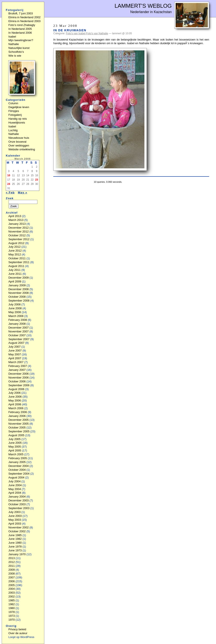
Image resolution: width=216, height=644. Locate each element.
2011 (12, 566)
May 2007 (15, 354)
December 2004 (18, 466)
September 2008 (19, 301)
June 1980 (15, 543)
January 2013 (17, 224)
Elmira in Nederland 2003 (25, 21)
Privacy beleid (17, 629)
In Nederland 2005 (20, 29)
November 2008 (18, 293)
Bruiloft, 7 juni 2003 (21, 13)
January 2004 (17, 497)
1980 (12, 608)
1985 (12, 600)
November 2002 (18, 527)
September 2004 (19, 474)
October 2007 (17, 335)
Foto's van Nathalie (97, 33)
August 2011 (16, 266)
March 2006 (16, 408)
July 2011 (15, 270)
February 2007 (18, 366)
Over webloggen (19, 146)
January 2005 (17, 462)
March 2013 (16, 220)
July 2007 (15, 347)
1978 (12, 612)
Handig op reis (18, 119)
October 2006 (17, 381)
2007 (12, 577)
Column (13, 103)
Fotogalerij (15, 115)
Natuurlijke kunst (19, 48)
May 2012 (15, 254)
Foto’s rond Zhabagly (22, 25)
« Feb (10, 192)
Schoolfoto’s (16, 52)
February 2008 (18, 320)
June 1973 (15, 550)
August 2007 (16, 343)
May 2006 (15, 400)
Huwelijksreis (17, 123)
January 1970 (17, 554)
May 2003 (15, 520)
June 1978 (15, 547)
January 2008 (17, 324)
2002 (12, 596)
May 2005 (15, 447)
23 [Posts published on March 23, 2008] (37, 180)
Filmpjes (14, 111)
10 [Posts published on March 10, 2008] (9, 175)
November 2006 (18, 378)
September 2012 (19, 239)
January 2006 (17, 416)
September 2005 (19, 431)
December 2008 (18, 289)
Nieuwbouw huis (19, 138)
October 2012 (17, 235)
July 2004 (15, 481)
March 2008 (16, 316)
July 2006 (15, 393)
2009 (12, 570)
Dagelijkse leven (19, 107)
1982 (12, 604)
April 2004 (15, 493)
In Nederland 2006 (20, 33)
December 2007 (18, 328)
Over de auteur (18, 633)
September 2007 (19, 339)
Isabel (12, 37)
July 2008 (15, 304)
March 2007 (16, 362)
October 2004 (17, 470)
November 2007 (18, 331)
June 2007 (15, 351)
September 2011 (19, 262)
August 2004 (16, 477)
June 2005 (15, 443)
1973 (12, 616)
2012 (12, 562)
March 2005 (16, 454)
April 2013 (15, 216)
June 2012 (15, 251)
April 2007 (15, 358)
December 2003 (18, 500)
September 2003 (19, 508)
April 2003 (15, 524)
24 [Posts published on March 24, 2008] (9, 184)
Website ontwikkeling (22, 149)
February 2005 (18, 458)
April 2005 (15, 450)
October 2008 (17, 297)
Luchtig (13, 130)
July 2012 (15, 247)
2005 (12, 585)
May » (23, 192)
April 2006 (15, 404)
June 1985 (15, 535)
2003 (12, 593)
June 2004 (15, 485)
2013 (12, 558)
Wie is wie (15, 56)
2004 (12, 589)
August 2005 (16, 435)
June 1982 (15, 539)
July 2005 (15, 439)
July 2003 (15, 512)
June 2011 (15, 274)
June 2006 (15, 397)
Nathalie (14, 44)
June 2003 (15, 516)
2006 (12, 581)
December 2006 (18, 374)
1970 (12, 620)
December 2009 (18, 278)
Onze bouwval (17, 142)
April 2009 (15, 281)
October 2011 (17, 258)
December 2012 (18, 228)
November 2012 (18, 232)
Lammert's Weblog (143, 6)
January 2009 (17, 285)
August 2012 (16, 243)
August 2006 (16, 389)
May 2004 (15, 489)
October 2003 (17, 504)
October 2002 (17, 531)
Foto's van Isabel (76, 33)
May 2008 (15, 312)
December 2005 (18, 420)
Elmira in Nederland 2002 (25, 17)
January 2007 (17, 370)
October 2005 (17, 428)
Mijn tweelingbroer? (21, 40)
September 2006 (19, 385)
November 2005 (18, 424)
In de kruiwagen (70, 30)
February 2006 (18, 412)
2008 (12, 574)
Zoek (10, 198)
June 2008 (15, 308)
